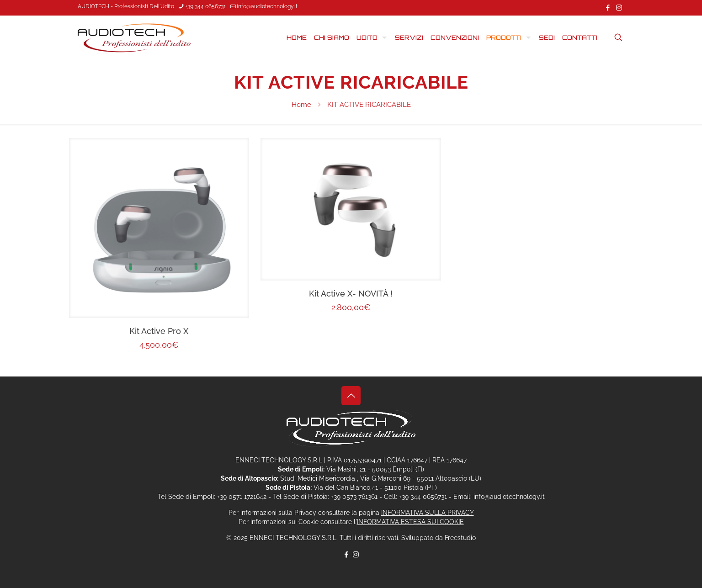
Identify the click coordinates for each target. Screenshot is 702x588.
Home (301, 105)
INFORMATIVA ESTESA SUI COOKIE (410, 522)
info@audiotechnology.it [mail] (267, 6)
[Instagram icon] (619, 8)
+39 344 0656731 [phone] (205, 6)
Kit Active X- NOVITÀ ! (351, 294)
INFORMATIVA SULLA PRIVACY (428, 513)
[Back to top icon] (351, 396)
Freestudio (460, 538)
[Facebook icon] (608, 8)
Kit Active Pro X (159, 331)
